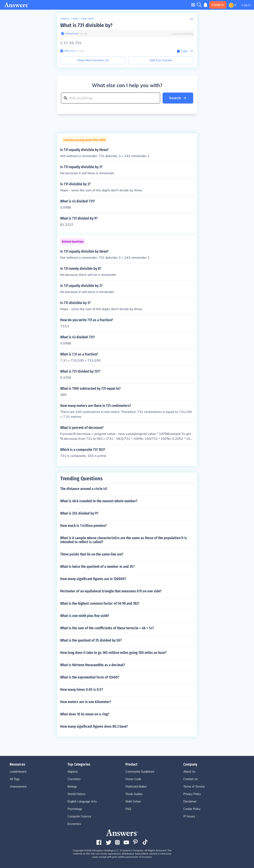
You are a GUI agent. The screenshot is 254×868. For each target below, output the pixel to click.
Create (218, 5)
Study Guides (134, 794)
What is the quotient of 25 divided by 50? (91, 640)
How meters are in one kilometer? (86, 702)
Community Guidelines (140, 772)
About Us (189, 772)
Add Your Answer (161, 60)
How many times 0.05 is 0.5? (82, 690)
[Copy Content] (182, 51)
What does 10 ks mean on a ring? (85, 714)
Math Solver (133, 801)
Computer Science (79, 816)
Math (76, 18)
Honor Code (133, 779)
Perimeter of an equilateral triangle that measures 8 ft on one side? (111, 591)
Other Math (88, 18)
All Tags (15, 779)
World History (76, 794)
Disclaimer (190, 801)
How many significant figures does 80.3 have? (94, 726)
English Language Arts (82, 801)
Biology (72, 787)
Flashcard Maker (136, 787)
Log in (246, 5)
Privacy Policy (192, 794)
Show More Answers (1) (93, 60)
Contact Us (191, 779)
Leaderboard (18, 772)
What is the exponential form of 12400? (90, 677)
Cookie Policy (192, 809)
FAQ (128, 809)
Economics (74, 824)
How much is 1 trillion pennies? (83, 526)
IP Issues (189, 816)
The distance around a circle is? (84, 489)
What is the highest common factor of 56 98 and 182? (100, 603)
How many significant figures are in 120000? (93, 579)
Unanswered (18, 787)
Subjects (65, 18)
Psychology (75, 809)
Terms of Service (194, 787)
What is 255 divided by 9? (79, 513)
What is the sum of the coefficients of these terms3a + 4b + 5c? (107, 628)
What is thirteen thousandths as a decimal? (93, 665)
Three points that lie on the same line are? (92, 554)
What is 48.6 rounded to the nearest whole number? (99, 501)
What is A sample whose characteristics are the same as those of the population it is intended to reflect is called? (124, 540)
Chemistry (74, 779)
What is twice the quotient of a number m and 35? (97, 567)
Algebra (73, 772)
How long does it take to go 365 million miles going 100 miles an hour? (113, 653)
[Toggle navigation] (193, 5)
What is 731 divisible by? (86, 25)
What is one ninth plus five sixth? (85, 616)
